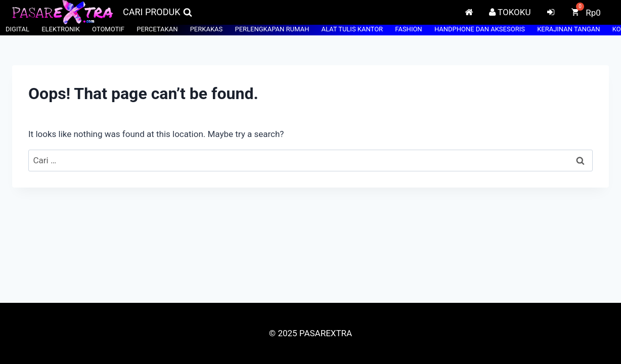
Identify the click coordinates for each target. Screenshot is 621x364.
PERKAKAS (207, 29)
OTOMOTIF (108, 29)
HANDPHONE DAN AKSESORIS (480, 29)
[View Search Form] (158, 12)
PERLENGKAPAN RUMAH (272, 29)
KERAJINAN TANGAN (568, 29)
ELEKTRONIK (61, 29)
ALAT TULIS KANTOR (352, 29)
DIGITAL (17, 29)
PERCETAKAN (157, 29)
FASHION (408, 29)
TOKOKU (510, 12)
